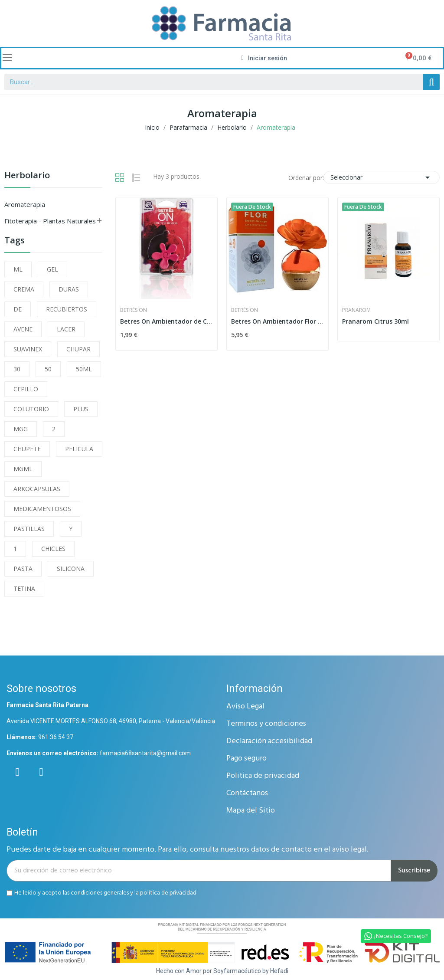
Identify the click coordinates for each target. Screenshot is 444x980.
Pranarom (356, 310)
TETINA (24, 588)
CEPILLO (26, 389)
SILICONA (71, 569)
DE (18, 309)
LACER (66, 329)
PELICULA (79, 449)
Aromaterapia (25, 204)
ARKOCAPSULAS (37, 489)
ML (18, 269)
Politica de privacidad (263, 776)
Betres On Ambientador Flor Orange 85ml (277, 321)
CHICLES (53, 549)
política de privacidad (168, 893)
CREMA (24, 289)
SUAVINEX (28, 349)
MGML (23, 469)
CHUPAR (78, 349)
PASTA (23, 569)
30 (17, 369)
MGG (21, 429)
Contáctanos (247, 793)
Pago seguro (246, 759)
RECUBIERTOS (67, 309)
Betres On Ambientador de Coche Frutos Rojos (166, 321)
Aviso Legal (245, 706)
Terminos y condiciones (266, 724)
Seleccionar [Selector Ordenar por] (382, 177)
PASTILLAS (29, 529)
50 (48, 369)
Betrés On (134, 310)
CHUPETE (27, 449)
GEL (52, 269)
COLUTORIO (31, 409)
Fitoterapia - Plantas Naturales (50, 221)
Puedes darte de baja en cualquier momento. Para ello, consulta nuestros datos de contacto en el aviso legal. (188, 850)
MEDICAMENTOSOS (42, 509)
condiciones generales (100, 893)
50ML (84, 369)
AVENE (23, 329)
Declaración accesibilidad (269, 741)
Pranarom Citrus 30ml (375, 321)
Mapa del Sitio (251, 811)
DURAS (69, 289)
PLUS (81, 409)
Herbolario (27, 176)
